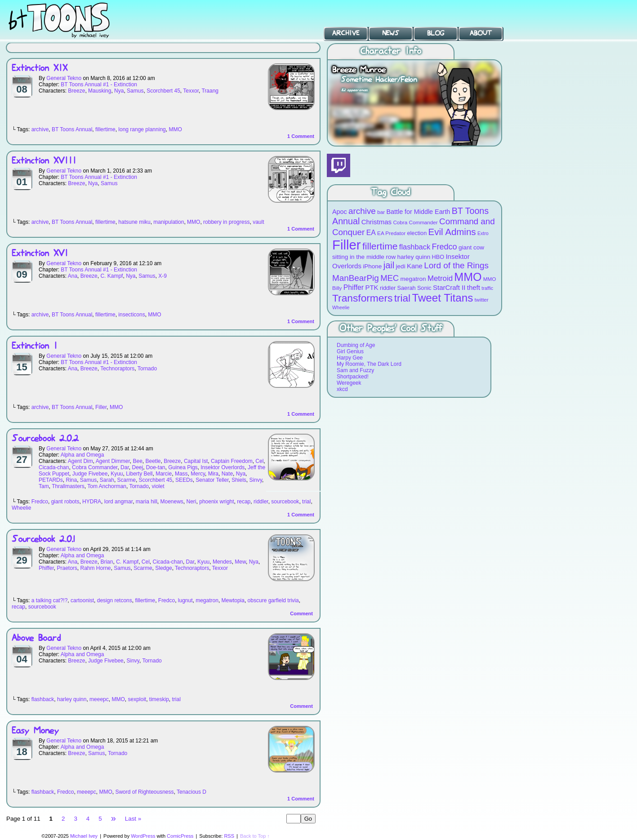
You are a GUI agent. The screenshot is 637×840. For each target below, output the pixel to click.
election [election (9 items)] (417, 233)
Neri (192, 502)
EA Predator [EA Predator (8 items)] (391, 233)
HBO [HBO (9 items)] (438, 257)
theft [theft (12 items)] (474, 287)
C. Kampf (111, 276)
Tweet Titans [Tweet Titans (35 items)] (442, 298)
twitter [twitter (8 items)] (482, 300)
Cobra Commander (95, 467)
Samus (135, 91)
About (481, 33)
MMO (175, 129)
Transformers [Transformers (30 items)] (362, 298)
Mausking (100, 91)
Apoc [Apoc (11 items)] (340, 212)
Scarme (127, 480)
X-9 (163, 276)
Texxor (191, 91)
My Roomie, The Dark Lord (369, 364)
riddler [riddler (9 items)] (388, 288)
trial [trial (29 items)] (402, 298)
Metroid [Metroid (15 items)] (440, 278)
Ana (73, 276)
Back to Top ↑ (255, 836)
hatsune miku (134, 222)
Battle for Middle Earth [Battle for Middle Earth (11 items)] (418, 212)
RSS (229, 836)
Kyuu (117, 474)
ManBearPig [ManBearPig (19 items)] (356, 278)
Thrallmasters (68, 486)
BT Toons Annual (72, 129)
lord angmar (118, 502)
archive (40, 129)
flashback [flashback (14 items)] (415, 247)
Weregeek (349, 383)
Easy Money (35, 731)
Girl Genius (350, 351)
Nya (119, 91)
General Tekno (64, 78)
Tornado (147, 369)
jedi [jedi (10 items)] (401, 266)
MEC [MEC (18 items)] (390, 278)
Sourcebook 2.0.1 (43, 540)
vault (258, 222)
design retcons (115, 600)
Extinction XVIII (44, 161)
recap (244, 502)
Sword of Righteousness (144, 792)
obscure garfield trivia (273, 600)
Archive (346, 33)
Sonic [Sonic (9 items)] (424, 288)
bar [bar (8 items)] (381, 212)
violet (158, 486)
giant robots (65, 502)
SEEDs (184, 480)
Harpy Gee (350, 358)
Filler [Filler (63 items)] (347, 245)
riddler (261, 502)
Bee (137, 461)
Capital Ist (196, 461)
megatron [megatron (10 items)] (413, 279)
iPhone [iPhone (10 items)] (372, 266)
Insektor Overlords (223, 467)
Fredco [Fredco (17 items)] (444, 247)
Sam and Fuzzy (355, 370)
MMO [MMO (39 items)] (468, 277)
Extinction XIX (40, 69)
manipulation (169, 222)
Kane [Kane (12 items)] (415, 266)
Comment (301, 136)
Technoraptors (117, 369)
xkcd (342, 389)
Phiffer (46, 568)
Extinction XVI (40, 254)
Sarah (107, 480)
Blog (436, 33)
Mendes (222, 562)
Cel (259, 461)
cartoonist (82, 600)
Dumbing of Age (356, 345)
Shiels (239, 480)
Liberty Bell (139, 474)
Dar (125, 467)
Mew (240, 562)
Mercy (198, 474)
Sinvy (256, 480)
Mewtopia (233, 600)
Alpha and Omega (82, 455)
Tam (44, 486)
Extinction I (35, 346)
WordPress (143, 836)
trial (306, 502)
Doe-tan (156, 467)
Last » (133, 819)
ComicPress (180, 836)
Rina (71, 480)
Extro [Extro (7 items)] (483, 233)
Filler (101, 407)
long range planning (142, 129)
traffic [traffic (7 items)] (487, 288)
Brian (107, 562)
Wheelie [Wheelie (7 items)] (341, 307)
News (391, 33)
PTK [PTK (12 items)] (372, 287)
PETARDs (51, 480)
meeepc (99, 699)
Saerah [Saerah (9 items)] (407, 288)
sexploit (137, 699)
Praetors (67, 568)
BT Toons (67, 20)
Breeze (76, 91)
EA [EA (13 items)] (371, 233)
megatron (207, 600)
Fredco (40, 502)
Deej (137, 467)
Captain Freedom (232, 461)
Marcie (164, 474)
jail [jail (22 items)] (389, 265)
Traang (210, 91)
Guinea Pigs (183, 467)
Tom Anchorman (107, 486)
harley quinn (72, 699)
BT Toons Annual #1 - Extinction (99, 84)
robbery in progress (226, 222)
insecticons (131, 315)
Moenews (171, 502)
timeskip (159, 699)
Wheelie (21, 508)
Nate (227, 474)
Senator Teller (212, 480)
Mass (181, 474)
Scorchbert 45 (163, 91)
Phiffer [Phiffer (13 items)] (354, 287)
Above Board (36, 638)
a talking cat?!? (50, 600)
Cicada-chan (54, 467)
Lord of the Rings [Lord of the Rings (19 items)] (456, 265)
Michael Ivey (84, 836)
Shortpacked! (353, 377)
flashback (43, 699)
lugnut (185, 600)
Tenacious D (192, 792)
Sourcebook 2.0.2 (45, 439)
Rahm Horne (96, 568)
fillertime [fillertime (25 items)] (380, 246)
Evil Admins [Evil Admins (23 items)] (452, 232)
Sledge (163, 568)
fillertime (105, 129)
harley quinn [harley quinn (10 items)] (414, 257)
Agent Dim (80, 461)
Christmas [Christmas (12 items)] (376, 222)
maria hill (147, 502)
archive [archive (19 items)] (362, 211)
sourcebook (285, 502)
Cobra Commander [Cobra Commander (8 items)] (415, 222)
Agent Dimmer (113, 461)
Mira (213, 474)
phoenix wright (216, 502)
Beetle (153, 461)
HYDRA (92, 502)
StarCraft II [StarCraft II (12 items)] (449, 287)
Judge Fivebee (90, 474)
